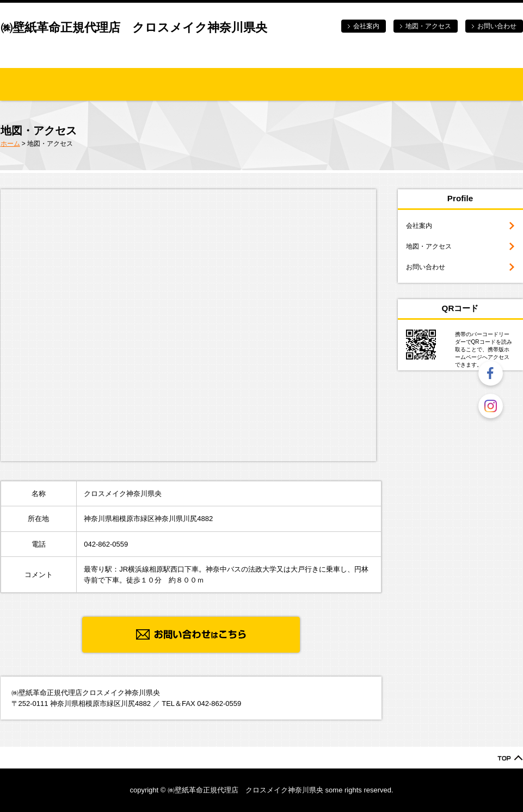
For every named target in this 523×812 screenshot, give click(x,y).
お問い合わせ (497, 26)
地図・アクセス (428, 26)
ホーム (10, 144)
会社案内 (366, 26)
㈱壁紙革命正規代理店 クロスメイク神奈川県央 (134, 27)
